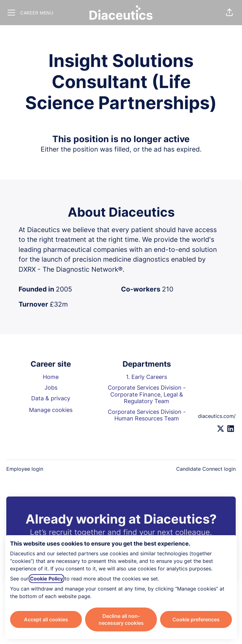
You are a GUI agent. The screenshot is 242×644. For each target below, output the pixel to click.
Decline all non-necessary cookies (121, 619)
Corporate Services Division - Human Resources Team (147, 415)
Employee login (25, 469)
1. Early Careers (147, 377)
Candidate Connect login (206, 469)
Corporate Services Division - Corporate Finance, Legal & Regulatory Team (147, 394)
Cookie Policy (46, 579)
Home (51, 377)
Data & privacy (51, 398)
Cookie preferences (196, 619)
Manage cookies (51, 410)
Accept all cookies (46, 619)
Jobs (51, 388)
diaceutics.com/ (217, 416)
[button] (229, 13)
